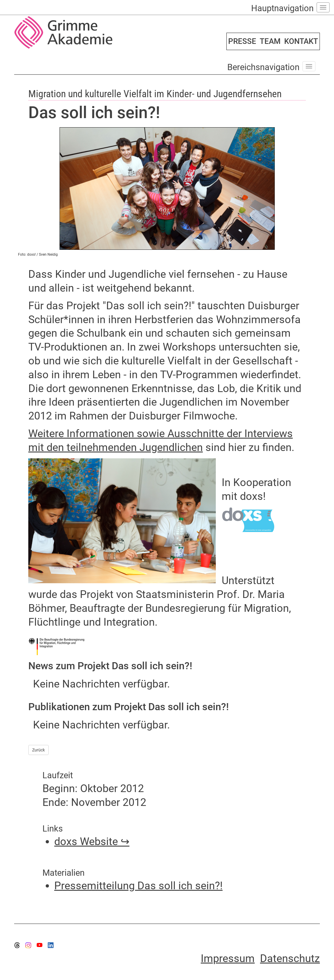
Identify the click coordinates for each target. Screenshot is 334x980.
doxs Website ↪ (92, 842)
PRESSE (242, 41)
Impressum (228, 958)
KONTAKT (301, 41)
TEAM (270, 41)
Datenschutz (290, 958)
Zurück (38, 750)
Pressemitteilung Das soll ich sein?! (138, 886)
